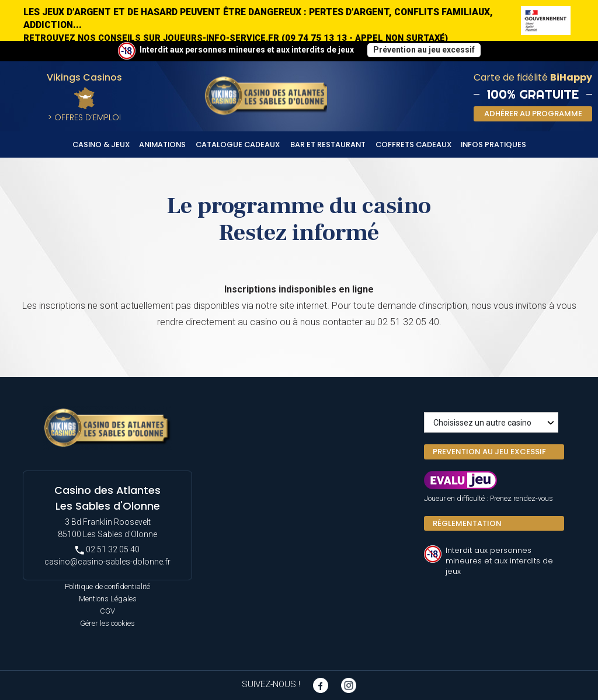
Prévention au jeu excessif (424, 50)
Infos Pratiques (493, 144)
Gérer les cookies (107, 623)
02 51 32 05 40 (107, 550)
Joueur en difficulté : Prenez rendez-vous (489, 498)
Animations (162, 144)
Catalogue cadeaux (238, 144)
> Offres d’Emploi (84, 117)
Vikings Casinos (84, 77)
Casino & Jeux (101, 144)
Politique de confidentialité (107, 586)
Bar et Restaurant (328, 144)
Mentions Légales (108, 599)
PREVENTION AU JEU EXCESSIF (489, 452)
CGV (107, 611)
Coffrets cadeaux (414, 144)
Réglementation (467, 523)
